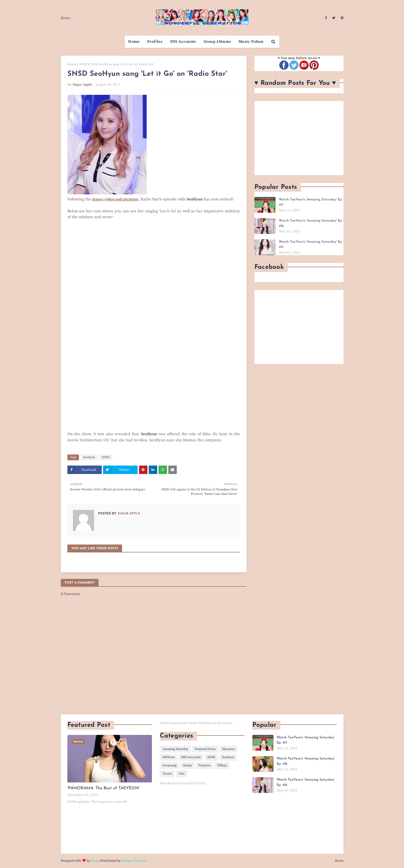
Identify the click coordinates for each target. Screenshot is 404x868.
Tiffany (222, 765)
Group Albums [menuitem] (217, 42)
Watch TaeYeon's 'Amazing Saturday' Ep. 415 (311, 244)
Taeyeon (204, 765)
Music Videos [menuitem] (251, 42)
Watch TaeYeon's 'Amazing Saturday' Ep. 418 (306, 761)
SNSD (83, 64)
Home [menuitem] (134, 42)
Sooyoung (170, 765)
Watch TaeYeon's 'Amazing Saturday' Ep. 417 (311, 202)
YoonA (167, 774)
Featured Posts (205, 749)
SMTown (169, 757)
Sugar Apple (82, 85)
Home (66, 18)
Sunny (187, 765)
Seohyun (89, 457)
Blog (94, 861)
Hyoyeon (229, 749)
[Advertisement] (299, 138)
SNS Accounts (191, 757)
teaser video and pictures (115, 199)
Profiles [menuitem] (155, 42)
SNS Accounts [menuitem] (183, 42)
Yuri (182, 774)
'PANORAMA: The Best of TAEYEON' (103, 788)
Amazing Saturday (175, 749)
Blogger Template (134, 861)
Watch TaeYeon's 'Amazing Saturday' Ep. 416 (311, 223)
